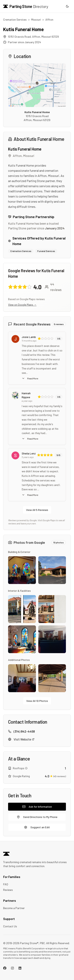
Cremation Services (15, 20)
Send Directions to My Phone (37, 817)
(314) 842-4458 (24, 731)
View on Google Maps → (22, 305)
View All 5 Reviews (37, 510)
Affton (49, 20)
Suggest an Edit (37, 827)
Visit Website (24, 739)
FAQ (6, 884)
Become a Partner (14, 908)
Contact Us (10, 926)
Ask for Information (37, 807)
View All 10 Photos (37, 701)
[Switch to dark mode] (67, 6)
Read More (30, 378)
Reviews (8, 890)
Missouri (36, 20)
